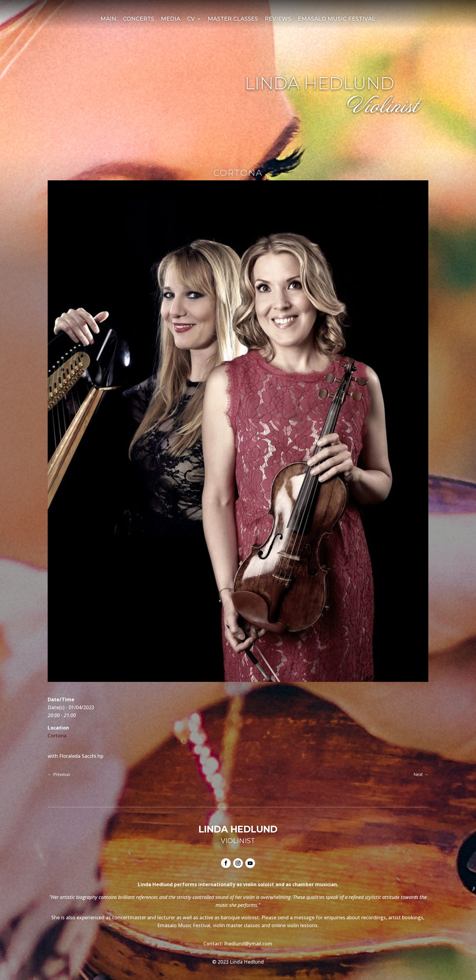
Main (108, 19)
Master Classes (233, 19)
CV (191, 19)
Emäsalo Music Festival (337, 19)
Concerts (139, 19)
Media (171, 19)
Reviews (278, 19)
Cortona (57, 736)
